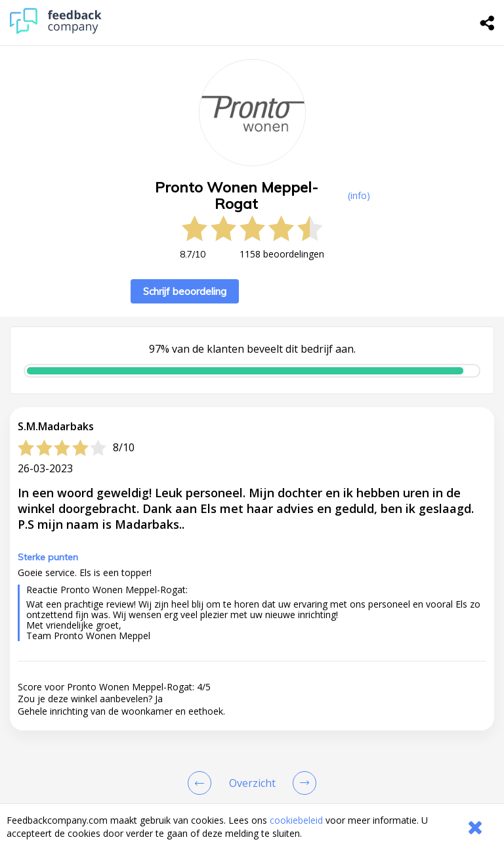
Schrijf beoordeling (185, 291)
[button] (252, 786)
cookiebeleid (296, 820)
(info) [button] (359, 195)
